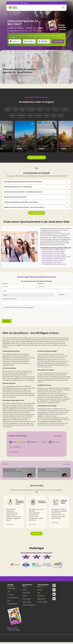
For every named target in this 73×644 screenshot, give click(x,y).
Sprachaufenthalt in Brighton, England (54, 250)
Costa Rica (65, 109)
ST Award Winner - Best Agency (18, 3)
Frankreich (22, 116)
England (8, 109)
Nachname (41, 284)
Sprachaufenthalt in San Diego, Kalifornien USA (56, 257)
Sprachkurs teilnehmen (45, 367)
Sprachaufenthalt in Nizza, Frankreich (53, 260)
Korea (54, 116)
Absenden (7, 321)
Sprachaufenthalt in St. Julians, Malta (53, 253)
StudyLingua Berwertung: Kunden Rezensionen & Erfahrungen (23, 182)
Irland (16, 109)
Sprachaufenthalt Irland (47, 124)
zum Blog (36, 534)
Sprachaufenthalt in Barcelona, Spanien (54, 264)
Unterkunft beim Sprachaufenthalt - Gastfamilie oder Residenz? (23, 192)
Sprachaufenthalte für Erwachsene (13, 76)
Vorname (5, 284)
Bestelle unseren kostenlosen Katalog (14, 629)
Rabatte (5, 464)
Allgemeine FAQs (36, 213)
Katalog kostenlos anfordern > (62, 28)
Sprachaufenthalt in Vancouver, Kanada (54, 255)
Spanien (55, 109)
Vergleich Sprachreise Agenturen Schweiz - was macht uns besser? (24, 207)
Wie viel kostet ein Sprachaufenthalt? (15, 197)
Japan (47, 116)
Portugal (39, 116)
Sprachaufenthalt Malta (25, 124)
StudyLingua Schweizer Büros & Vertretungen (18, 187)
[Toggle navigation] (63, 8)
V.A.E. (48, 109)
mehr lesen (10, 524)
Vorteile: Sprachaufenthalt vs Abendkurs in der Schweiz (21, 202)
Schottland (31, 109)
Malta (23, 109)
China (61, 116)
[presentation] (14, 315)
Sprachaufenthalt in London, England (53, 251)
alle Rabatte (67, 464)
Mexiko (13, 116)
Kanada (40, 109)
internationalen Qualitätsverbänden (48, 411)
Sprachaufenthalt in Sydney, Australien (54, 259)
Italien (31, 116)
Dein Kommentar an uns (9, 299)
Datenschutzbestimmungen (20, 307)
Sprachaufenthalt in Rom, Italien (52, 262)
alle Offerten (58, 436)
